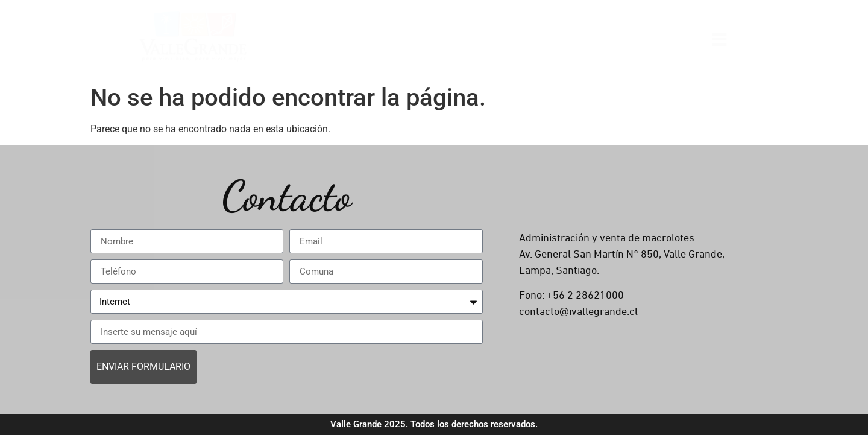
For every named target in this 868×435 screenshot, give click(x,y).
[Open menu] (719, 39)
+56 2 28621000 (585, 296)
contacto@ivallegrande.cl (578, 312)
